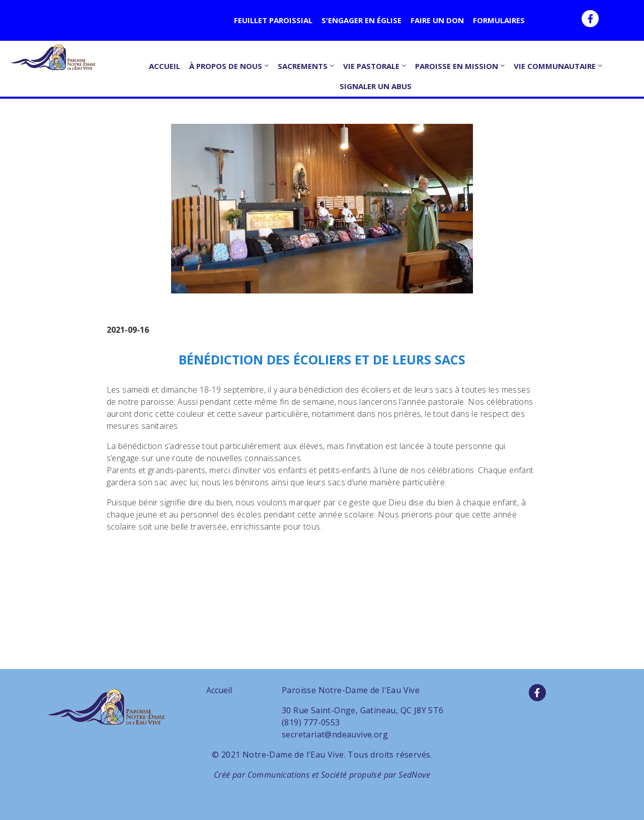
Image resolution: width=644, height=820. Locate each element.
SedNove (414, 775)
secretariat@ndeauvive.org (335, 734)
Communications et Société (297, 775)
